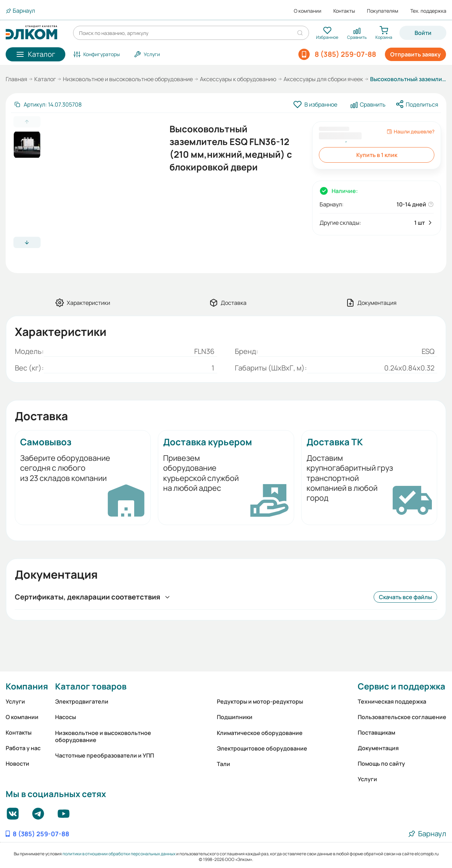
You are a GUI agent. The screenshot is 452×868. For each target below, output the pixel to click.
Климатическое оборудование (260, 733)
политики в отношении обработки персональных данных (119, 854)
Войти (423, 33)
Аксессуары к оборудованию (238, 79)
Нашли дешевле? (411, 132)
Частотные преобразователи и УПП (105, 755)
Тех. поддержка (428, 11)
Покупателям (383, 11)
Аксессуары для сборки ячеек (323, 79)
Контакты (344, 11)
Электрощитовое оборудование (262, 748)
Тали (224, 764)
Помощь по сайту (381, 764)
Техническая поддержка (392, 701)
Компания (27, 686)
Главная (16, 79)
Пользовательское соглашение (402, 717)
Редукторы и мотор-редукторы (260, 701)
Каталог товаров (91, 686)
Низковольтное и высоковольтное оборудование (128, 79)
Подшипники (235, 717)
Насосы (66, 717)
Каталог (45, 79)
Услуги (15, 701)
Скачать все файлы (405, 597)
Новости (17, 764)
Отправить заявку (415, 54)
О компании (308, 11)
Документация (378, 748)
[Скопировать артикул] (48, 104)
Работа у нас (23, 748)
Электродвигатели (82, 701)
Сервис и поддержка (402, 686)
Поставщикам (376, 733)
